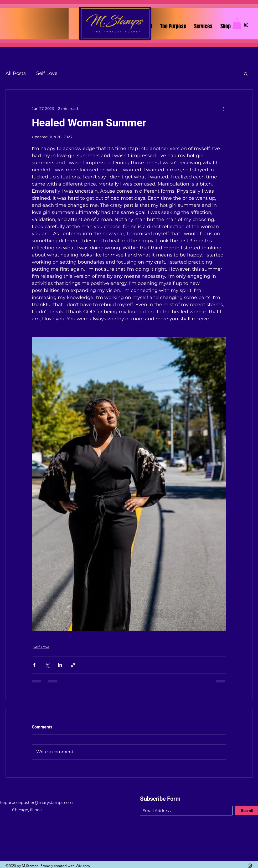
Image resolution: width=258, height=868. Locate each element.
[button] (237, 24)
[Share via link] (73, 665)
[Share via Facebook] (34, 665)
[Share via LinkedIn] (60, 665)
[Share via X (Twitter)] (47, 665)
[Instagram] (246, 25)
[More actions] (223, 109)
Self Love (47, 73)
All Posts (16, 73)
